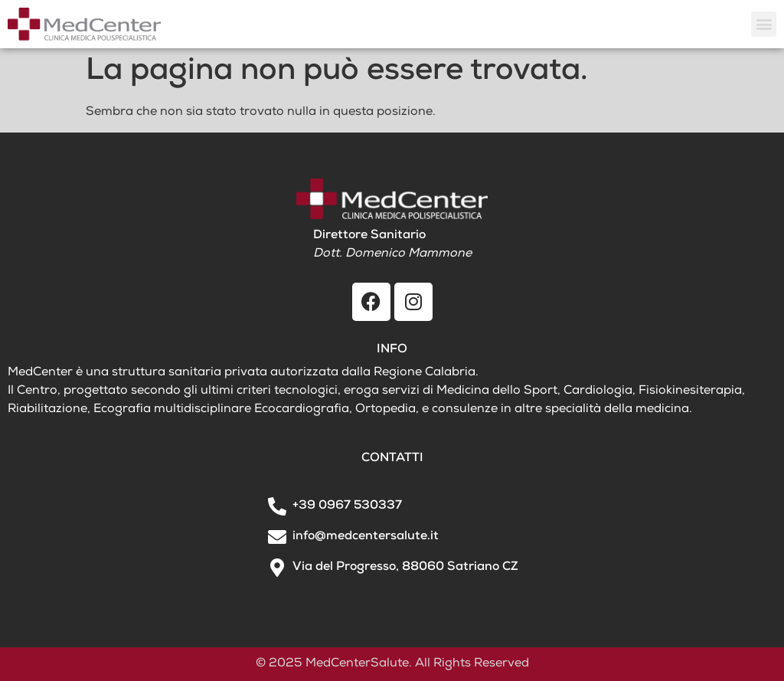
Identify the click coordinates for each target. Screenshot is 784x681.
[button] (764, 24)
